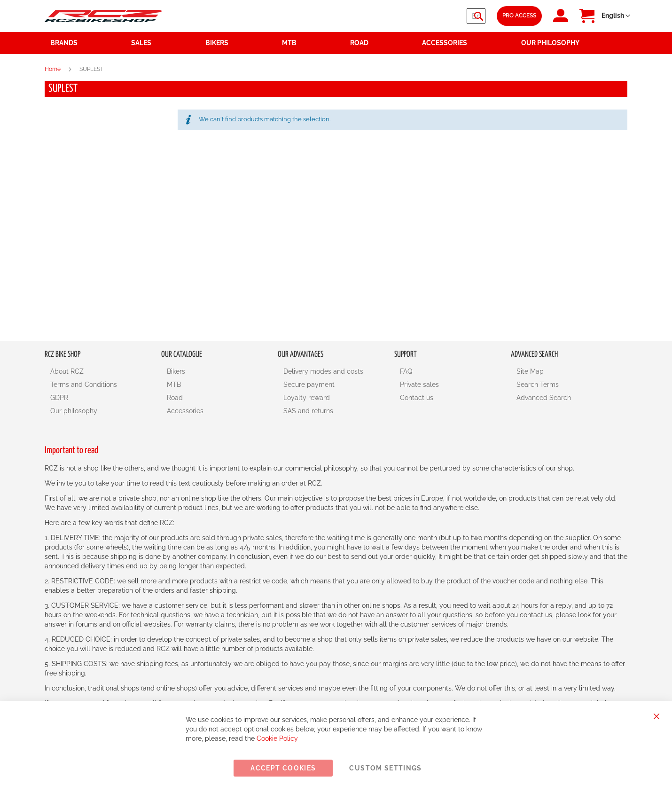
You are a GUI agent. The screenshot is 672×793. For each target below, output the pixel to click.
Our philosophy (74, 411)
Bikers (176, 371)
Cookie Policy (277, 738)
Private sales (419, 385)
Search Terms (538, 385)
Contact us (417, 398)
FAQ (406, 371)
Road (175, 398)
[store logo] (103, 16)
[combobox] (429, 16)
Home (53, 69)
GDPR (59, 398)
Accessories (185, 411)
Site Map (530, 371)
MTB (174, 385)
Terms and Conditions (84, 385)
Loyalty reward (307, 398)
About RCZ (67, 371)
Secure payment (309, 385)
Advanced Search (544, 398)
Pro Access (519, 16)
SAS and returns (308, 411)
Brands (64, 43)
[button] (616, 16)
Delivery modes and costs (323, 371)
